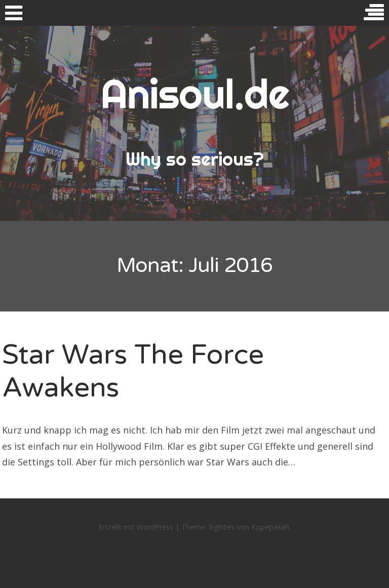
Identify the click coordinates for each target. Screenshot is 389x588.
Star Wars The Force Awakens (133, 371)
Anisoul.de (195, 94)
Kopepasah (270, 527)
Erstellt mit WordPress (136, 527)
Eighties (222, 527)
